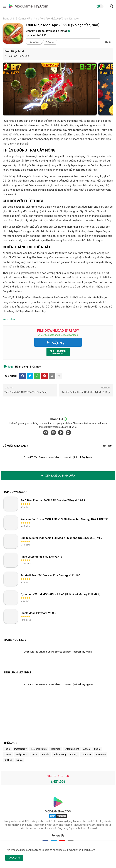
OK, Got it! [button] (14, 858)
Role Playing (60, 755)
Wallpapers (21, 755)
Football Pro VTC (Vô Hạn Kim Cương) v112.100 (50, 576)
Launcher (86, 755)
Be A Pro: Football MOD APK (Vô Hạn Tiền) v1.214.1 (53, 500)
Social (97, 749)
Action (87, 749)
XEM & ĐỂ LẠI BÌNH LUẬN (58, 476)
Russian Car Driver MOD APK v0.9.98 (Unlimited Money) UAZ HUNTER (64, 519)
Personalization (39, 749)
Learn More (89, 850)
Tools (7, 749)
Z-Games (21, 19)
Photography (20, 749)
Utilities (8, 760)
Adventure (101, 755)
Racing (74, 755)
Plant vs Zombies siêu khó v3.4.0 (41, 557)
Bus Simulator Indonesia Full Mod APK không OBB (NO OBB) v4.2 (61, 538)
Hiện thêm (107, 446)
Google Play (58, 343)
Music (19, 760)
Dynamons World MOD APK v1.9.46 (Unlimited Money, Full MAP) (61, 594)
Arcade (46, 755)
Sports (34, 755)
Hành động (34, 42)
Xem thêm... (10, 319)
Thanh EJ (56, 419)
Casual (8, 755)
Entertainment (72, 749)
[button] (112, 6)
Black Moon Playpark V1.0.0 (38, 613)
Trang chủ (8, 19)
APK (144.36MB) (58, 351)
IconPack (56, 749)
